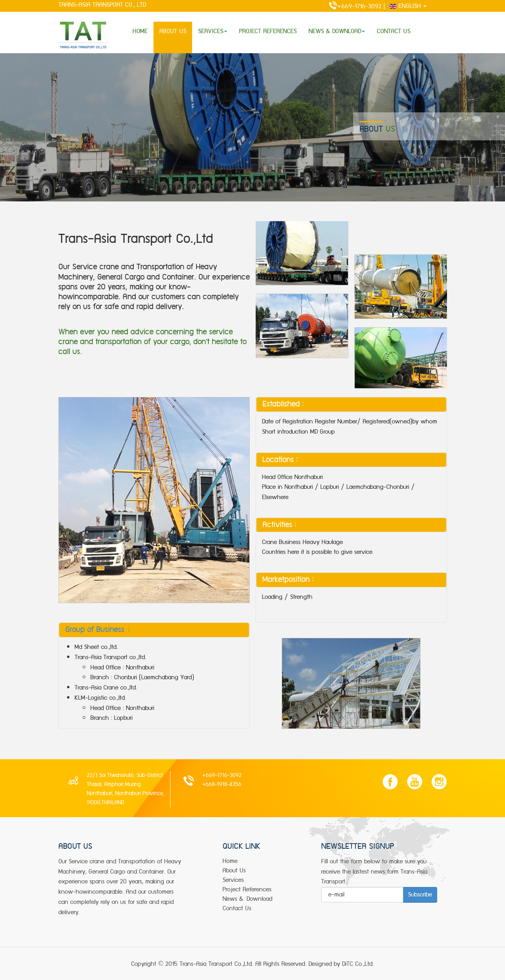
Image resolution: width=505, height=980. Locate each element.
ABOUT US (173, 31)
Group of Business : (97, 630)
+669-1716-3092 (351, 7)
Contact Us (237, 908)
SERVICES (213, 31)
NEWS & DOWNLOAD (337, 31)
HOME (140, 31)
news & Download (247, 899)
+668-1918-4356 (222, 784)
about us (234, 871)
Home (230, 861)
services (233, 880)
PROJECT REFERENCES (268, 31)
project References (247, 890)
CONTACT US (394, 31)
